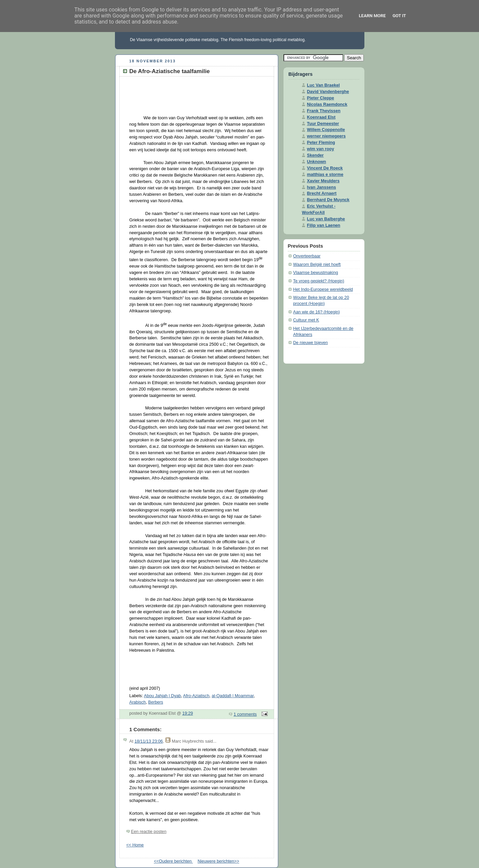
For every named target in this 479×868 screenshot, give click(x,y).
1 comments (245, 714)
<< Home (135, 845)
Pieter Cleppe (321, 98)
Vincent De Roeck (325, 168)
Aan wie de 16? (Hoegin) (317, 312)
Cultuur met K (306, 320)
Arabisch (138, 702)
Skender (316, 155)
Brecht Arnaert (322, 193)
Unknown (317, 162)
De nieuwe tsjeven (311, 343)
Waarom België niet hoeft (317, 265)
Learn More (372, 16)
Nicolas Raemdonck (327, 104)
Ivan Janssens (322, 187)
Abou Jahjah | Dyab (162, 696)
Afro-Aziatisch (196, 696)
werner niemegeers (326, 136)
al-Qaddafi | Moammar (233, 696)
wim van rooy (321, 149)
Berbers (156, 702)
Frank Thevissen (324, 111)
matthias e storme (325, 175)
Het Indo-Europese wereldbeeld (323, 289)
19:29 (188, 713)
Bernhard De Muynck (328, 200)
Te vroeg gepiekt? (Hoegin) (319, 281)
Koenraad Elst (321, 117)
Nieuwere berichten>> (218, 861)
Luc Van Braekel (323, 85)
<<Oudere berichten (173, 861)
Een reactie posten (149, 832)
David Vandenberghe (328, 92)
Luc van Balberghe (326, 219)
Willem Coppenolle (326, 130)
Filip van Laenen (324, 225)
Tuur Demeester (323, 124)
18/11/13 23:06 (149, 741)
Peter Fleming (321, 143)
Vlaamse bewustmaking (316, 273)
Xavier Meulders (323, 181)
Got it (399, 16)
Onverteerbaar (307, 256)
